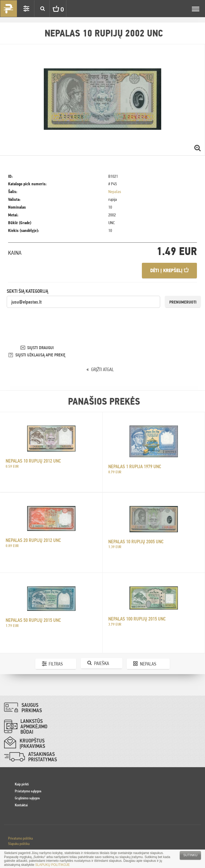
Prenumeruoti (183, 302)
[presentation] (48, 319)
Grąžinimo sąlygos (27, 798)
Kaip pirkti (22, 784)
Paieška (102, 663)
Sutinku (190, 855)
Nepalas (115, 192)
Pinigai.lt (9, 9)
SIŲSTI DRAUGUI (40, 348)
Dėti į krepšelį (169, 270)
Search (42, 9)
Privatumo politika (20, 838)
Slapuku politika (19, 844)
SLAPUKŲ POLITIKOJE (53, 865)
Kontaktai (21, 805)
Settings (26, 9)
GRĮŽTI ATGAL (102, 369)
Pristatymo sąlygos (28, 791)
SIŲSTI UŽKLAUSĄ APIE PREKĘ (40, 355)
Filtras (56, 664)
